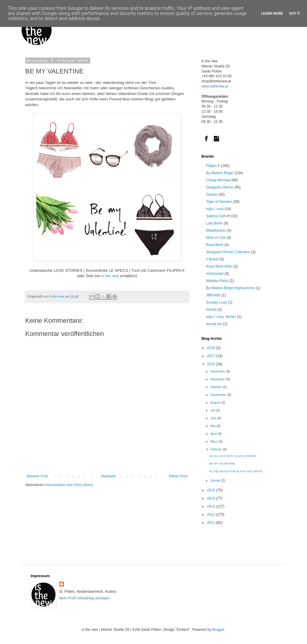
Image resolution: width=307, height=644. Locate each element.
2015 (212, 490)
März (215, 441)
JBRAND (213, 295)
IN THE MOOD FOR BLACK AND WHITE (236, 471)
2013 (212, 506)
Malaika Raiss (217, 281)
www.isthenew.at (215, 86)
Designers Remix (220, 187)
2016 (212, 364)
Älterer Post (178, 476)
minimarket (215, 274)
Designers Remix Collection (228, 252)
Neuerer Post (37, 476)
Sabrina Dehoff (218, 216)
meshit (211, 310)
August (216, 402)
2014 (212, 498)
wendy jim (214, 324)
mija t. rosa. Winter (221, 317)
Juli (213, 410)
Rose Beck (215, 245)
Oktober (217, 387)
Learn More (272, 13)
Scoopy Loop (216, 302)
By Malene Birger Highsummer (230, 288)
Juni (214, 418)
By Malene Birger (220, 173)
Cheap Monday (218, 180)
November (218, 379)
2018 (212, 348)
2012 (212, 515)
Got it (295, 13)
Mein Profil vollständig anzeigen (84, 598)
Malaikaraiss (216, 230)
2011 (212, 523)
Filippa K (213, 166)
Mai (213, 426)
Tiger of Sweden (219, 202)
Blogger (218, 630)
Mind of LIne (216, 238)
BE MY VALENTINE (222, 463)
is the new (109, 276)
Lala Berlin (215, 223)
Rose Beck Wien (219, 266)
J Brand (212, 259)
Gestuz (212, 194)
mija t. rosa (215, 209)
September (219, 395)
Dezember (218, 371)
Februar (217, 449)
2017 (212, 356)
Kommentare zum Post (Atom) (69, 485)
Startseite (108, 476)
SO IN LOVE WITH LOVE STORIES (233, 456)
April (214, 434)
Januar (216, 480)
